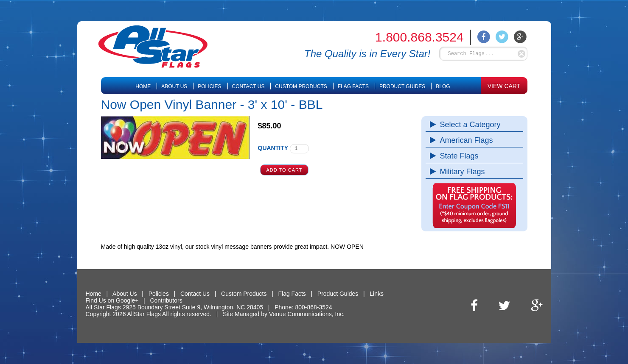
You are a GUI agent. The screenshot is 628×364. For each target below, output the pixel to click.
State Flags (457, 156)
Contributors (166, 300)
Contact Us (248, 86)
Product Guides (402, 86)
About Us (174, 86)
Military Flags (460, 172)
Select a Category (468, 125)
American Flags (464, 140)
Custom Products (301, 86)
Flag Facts (353, 86)
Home (143, 86)
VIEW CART (504, 86)
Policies (209, 86)
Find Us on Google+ (112, 300)
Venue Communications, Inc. (307, 314)
